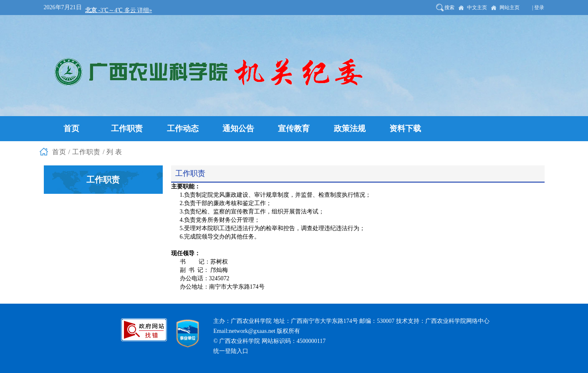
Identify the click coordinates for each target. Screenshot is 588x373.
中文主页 (477, 8)
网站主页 (510, 8)
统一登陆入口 (231, 351)
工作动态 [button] (183, 128)
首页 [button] (71, 128)
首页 (59, 152)
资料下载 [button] (405, 128)
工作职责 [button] (127, 128)
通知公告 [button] (238, 128)
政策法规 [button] (350, 128)
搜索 (449, 8)
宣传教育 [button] (294, 128)
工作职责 (86, 152)
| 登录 (538, 8)
